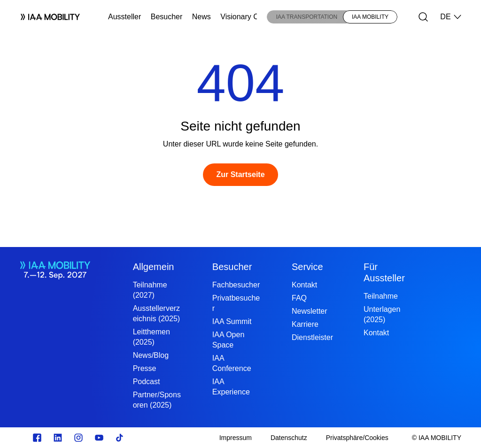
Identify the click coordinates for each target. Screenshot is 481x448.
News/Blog (151, 355)
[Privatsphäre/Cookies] (357, 438)
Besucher (167, 17)
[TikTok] (120, 438)
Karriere (305, 324)
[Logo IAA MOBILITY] (47, 17)
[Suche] (423, 17)
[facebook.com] (37, 438)
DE (451, 17)
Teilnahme (381, 296)
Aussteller (124, 17)
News (202, 17)
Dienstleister (312, 337)
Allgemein (154, 267)
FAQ (299, 298)
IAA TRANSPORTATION (307, 17)
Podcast (147, 382)
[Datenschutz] (289, 438)
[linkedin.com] (58, 438)
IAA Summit (232, 321)
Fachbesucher (236, 285)
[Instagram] (78, 438)
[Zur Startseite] (240, 175)
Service (307, 267)
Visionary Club (244, 17)
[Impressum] (236, 438)
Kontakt (304, 285)
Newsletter (310, 311)
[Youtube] (99, 438)
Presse (145, 368)
